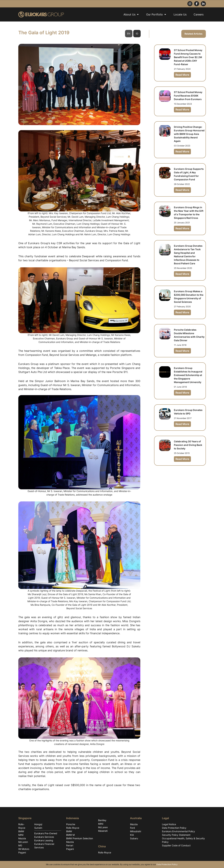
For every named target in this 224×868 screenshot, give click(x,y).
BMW (21, 831)
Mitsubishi (136, 831)
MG (20, 845)
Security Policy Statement (176, 835)
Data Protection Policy (174, 828)
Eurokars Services (44, 837)
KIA (132, 835)
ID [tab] (137, 34)
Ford (133, 828)
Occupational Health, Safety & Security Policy (183, 840)
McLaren (23, 842)
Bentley (102, 820)
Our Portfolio (156, 14)
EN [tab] (129, 34)
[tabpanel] (79, 410)
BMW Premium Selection (80, 838)
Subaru (134, 838)
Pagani (22, 852)
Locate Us (180, 14)
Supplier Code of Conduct (176, 845)
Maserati (103, 831)
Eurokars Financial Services (44, 846)
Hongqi (38, 824)
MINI (21, 835)
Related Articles (194, 34)
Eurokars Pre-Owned (46, 833)
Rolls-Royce (22, 826)
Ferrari (70, 845)
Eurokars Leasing (44, 840)
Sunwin (38, 828)
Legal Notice (169, 824)
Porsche (71, 824)
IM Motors (24, 849)
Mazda (22, 838)
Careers (199, 14)
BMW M (70, 835)
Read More (182, 75)
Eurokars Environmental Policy (178, 831)
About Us (131, 14)
